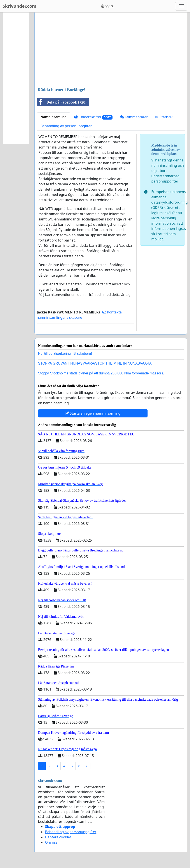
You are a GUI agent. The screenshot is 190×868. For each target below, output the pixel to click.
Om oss (51, 842)
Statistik (164, 117)
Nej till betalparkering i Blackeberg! (65, 353)
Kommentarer (134, 117)
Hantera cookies (58, 837)
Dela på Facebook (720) (62, 102)
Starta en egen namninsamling (93, 413)
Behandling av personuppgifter (66, 126)
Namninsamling (54, 117)
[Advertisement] (111, 50)
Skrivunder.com (19, 6)
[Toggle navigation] (181, 6)
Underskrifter (93, 117)
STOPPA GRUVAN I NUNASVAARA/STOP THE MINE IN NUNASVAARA (95, 363)
